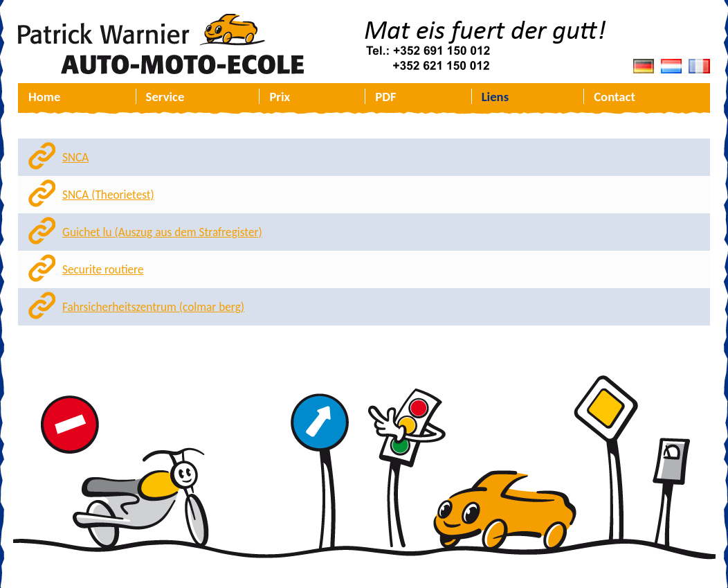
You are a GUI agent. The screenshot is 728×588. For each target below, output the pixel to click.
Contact (615, 97)
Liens (495, 97)
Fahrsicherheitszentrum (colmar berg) (153, 307)
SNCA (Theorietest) (108, 195)
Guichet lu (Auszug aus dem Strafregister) (162, 232)
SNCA (75, 158)
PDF (385, 97)
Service (165, 97)
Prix (280, 97)
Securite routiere (103, 270)
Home (44, 97)
